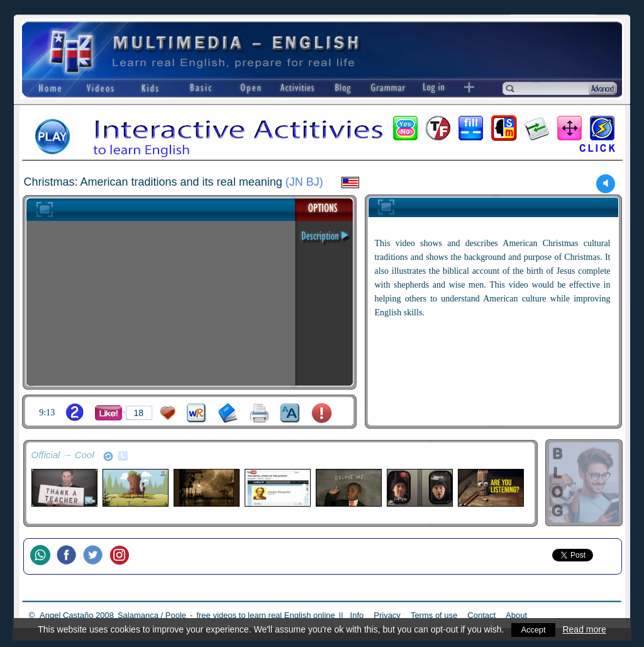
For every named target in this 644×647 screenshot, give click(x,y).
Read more (585, 629)
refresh (108, 456)
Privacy (387, 615)
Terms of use (434, 615)
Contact (481, 615)
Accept (534, 629)
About (516, 615)
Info (357, 615)
